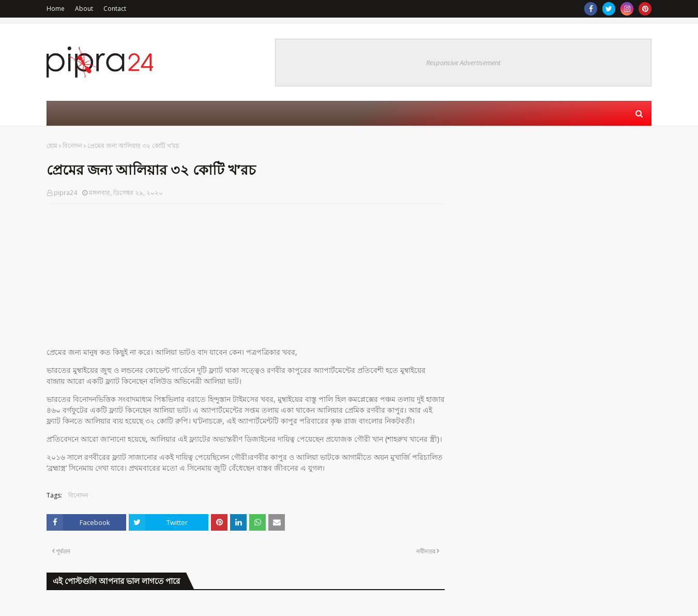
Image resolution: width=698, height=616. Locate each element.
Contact (115, 9)
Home (56, 9)
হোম (52, 146)
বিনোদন (72, 146)
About (84, 9)
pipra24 (65, 193)
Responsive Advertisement (463, 63)
